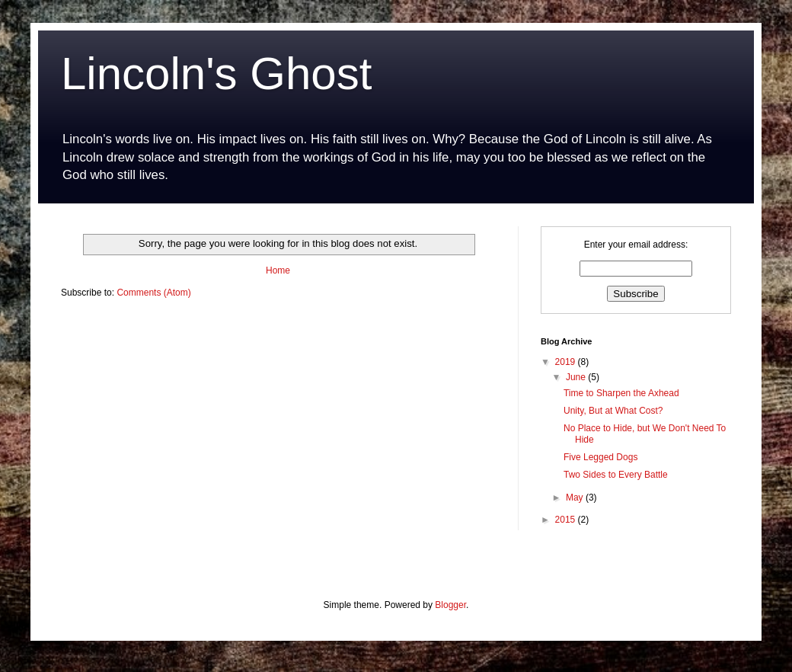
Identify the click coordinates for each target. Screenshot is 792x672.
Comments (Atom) (153, 293)
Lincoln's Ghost (216, 74)
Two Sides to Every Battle (616, 475)
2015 (567, 520)
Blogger (450, 605)
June (577, 377)
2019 (567, 362)
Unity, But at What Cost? (613, 411)
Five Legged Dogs (600, 457)
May (576, 498)
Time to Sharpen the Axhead (621, 393)
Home (278, 270)
